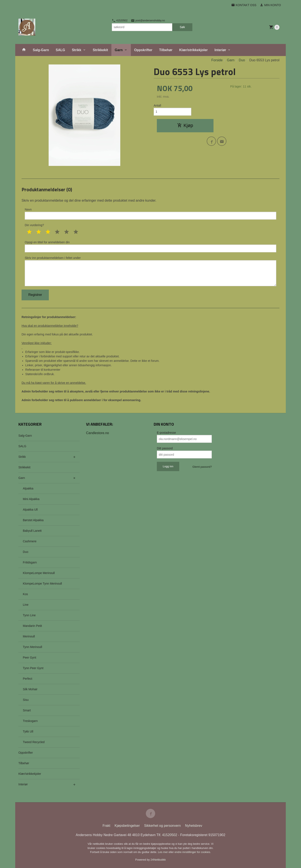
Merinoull (29, 636)
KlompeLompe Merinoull (39, 573)
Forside (217, 60)
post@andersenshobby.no (148, 21)
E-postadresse (166, 433)
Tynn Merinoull (32, 647)
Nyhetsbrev (194, 826)
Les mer (163, 852)
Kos (25, 594)
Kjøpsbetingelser (127, 826)
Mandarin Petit (32, 626)
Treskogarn (30, 721)
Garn (119, 50)
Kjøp (185, 125)
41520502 (120, 21)
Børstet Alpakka (33, 520)
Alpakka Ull (30, 510)
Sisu (26, 700)
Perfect (27, 679)
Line (26, 605)
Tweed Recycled (34, 742)
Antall (157, 105)
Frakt (106, 826)
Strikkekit (100, 50)
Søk (182, 27)
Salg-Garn (41, 50)
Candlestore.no (98, 433)
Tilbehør (166, 50)
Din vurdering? (34, 225)
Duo (26, 552)
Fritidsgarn (30, 562)
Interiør (220, 50)
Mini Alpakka (31, 499)
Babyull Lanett (32, 531)
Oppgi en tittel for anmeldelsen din (150, 246)
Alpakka (28, 488)
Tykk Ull (28, 731)
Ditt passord (165, 448)
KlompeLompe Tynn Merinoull (42, 584)
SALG (60, 50)
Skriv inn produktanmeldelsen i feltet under (150, 271)
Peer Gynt (29, 657)
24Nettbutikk (158, 860)
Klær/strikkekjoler (194, 50)
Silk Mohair (30, 689)
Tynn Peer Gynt (33, 668)
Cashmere (30, 541)
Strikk (77, 50)
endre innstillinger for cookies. (193, 852)
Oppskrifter (143, 50)
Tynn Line (29, 615)
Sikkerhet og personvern (162, 826)
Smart (27, 710)
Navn (150, 214)
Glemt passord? (202, 467)
